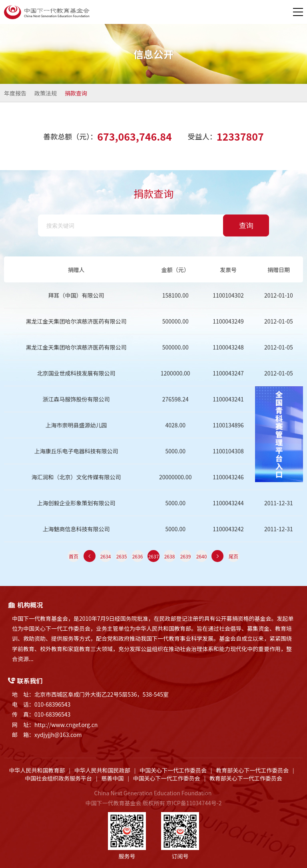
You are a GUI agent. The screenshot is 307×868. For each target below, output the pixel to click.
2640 (202, 556)
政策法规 (46, 93)
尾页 (233, 556)
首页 (74, 556)
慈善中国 (112, 778)
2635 (122, 556)
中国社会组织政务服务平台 (58, 778)
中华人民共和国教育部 (37, 770)
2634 (106, 556)
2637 (154, 556)
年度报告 (15, 93)
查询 (246, 226)
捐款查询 (76, 93)
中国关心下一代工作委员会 (173, 770)
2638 (170, 556)
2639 (186, 556)
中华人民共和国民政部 (102, 770)
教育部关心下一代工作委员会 (252, 770)
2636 (138, 556)
